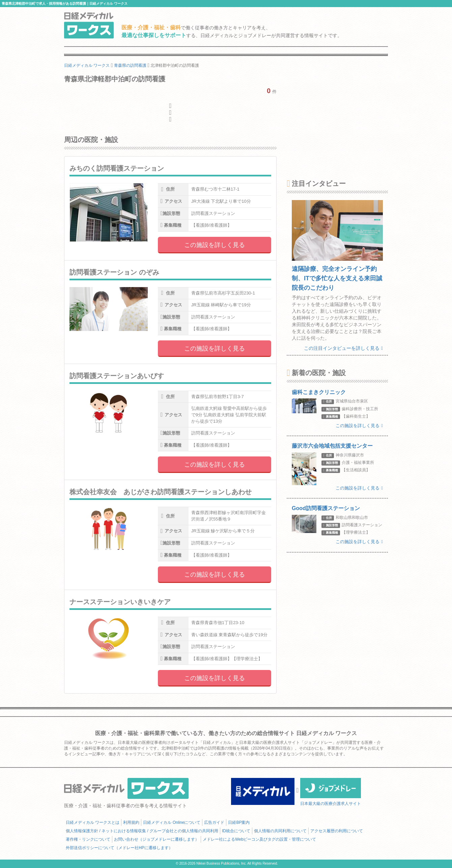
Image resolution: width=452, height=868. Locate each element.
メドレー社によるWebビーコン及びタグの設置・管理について (259, 839)
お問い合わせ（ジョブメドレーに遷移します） (157, 839)
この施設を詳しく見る (215, 245)
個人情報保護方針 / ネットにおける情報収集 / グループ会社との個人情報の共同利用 (142, 831)
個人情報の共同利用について (280, 831)
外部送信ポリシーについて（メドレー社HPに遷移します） (119, 848)
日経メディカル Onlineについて (172, 822)
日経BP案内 (239, 822)
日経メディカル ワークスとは (93, 822)
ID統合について (236, 831)
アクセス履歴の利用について (337, 831)
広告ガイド (214, 822)
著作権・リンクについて (88, 839)
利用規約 (131, 822)
